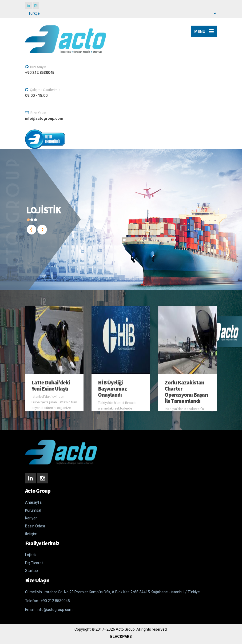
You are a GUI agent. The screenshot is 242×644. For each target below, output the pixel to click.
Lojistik (31, 555)
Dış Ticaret (34, 563)
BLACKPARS (121, 637)
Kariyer (31, 518)
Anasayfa (33, 502)
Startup (31, 571)
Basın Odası (35, 526)
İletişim (31, 534)
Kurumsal (33, 510)
